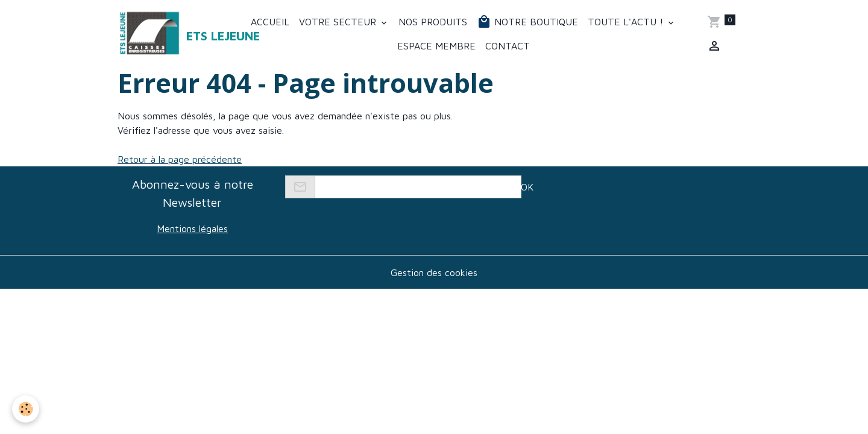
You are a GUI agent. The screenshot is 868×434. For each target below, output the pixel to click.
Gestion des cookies (434, 272)
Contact (508, 46)
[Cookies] (26, 409)
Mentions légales (192, 228)
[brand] (173, 34)
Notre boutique (527, 22)
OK (527, 187)
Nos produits (433, 22)
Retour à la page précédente (180, 159)
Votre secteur (339, 22)
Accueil (270, 22)
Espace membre (436, 46)
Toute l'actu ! (627, 22)
